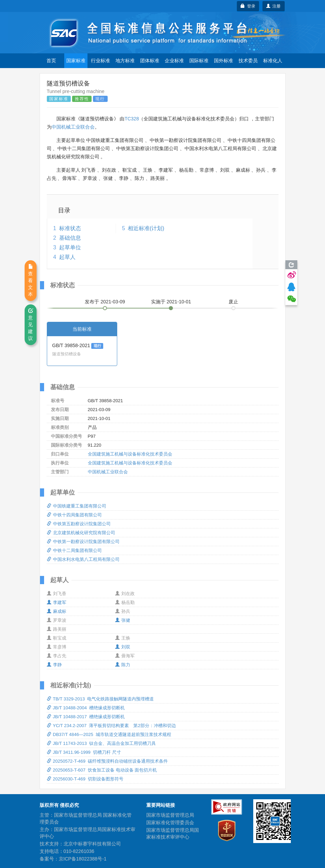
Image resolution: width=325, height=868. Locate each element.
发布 (105, 302)
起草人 (67, 257)
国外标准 (224, 61)
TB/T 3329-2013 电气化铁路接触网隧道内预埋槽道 (100, 699)
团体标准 (150, 61)
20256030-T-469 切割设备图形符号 (85, 779)
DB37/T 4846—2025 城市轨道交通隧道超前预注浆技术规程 (109, 734)
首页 (51, 61)
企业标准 (174, 61)
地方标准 (125, 61)
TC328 (132, 119)
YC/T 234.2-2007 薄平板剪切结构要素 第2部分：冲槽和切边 (111, 726)
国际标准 (199, 61)
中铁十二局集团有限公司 (74, 550)
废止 (233, 302)
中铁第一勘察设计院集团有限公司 (83, 542)
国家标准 (76, 61)
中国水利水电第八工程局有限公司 (83, 559)
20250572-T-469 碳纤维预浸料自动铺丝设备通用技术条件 (107, 761)
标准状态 (70, 228)
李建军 (57, 602)
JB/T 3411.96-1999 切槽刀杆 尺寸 (84, 752)
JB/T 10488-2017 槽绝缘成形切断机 (86, 717)
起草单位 (70, 247)
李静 (54, 665)
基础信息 (70, 238)
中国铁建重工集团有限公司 (77, 506)
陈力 (123, 665)
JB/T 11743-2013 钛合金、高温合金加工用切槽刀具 (101, 743)
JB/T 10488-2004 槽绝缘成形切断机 (86, 708)
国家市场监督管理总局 (170, 815)
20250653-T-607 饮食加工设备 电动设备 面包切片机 (102, 770)
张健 (123, 620)
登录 (248, 6)
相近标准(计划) (146, 228)
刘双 (123, 647)
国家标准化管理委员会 (170, 823)
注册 (274, 6)
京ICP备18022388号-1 (83, 859)
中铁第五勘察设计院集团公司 (79, 524)
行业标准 (100, 61)
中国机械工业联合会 (73, 127)
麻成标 (57, 611)
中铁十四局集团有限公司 (74, 515)
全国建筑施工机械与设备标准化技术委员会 (130, 454)
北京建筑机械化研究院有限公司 (81, 533)
